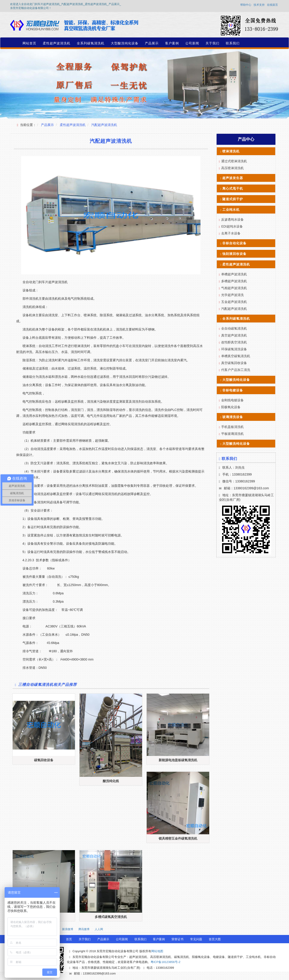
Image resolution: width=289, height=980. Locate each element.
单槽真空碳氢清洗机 (236, 356)
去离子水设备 (231, 233)
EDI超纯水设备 (232, 226)
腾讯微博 (84, 929)
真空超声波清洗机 (234, 335)
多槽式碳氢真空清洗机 (111, 917)
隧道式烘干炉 (233, 199)
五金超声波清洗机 (234, 302)
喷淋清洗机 (231, 151)
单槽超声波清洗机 (234, 274)
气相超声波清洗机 (234, 288)
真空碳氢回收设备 (234, 363)
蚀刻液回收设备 (234, 254)
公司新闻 (192, 43)
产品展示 (152, 43)
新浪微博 (68, 929)
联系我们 (233, 43)
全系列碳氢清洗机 (91, 43)
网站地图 (157, 951)
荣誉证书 (177, 939)
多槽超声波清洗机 (234, 281)
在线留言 (272, 5)
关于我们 (212, 43)
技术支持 (259, 5)
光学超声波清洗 (232, 295)
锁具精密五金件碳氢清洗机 (178, 838)
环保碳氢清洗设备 (234, 349)
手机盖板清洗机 (232, 427)
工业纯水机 (231, 210)
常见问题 (196, 939)
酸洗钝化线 (111, 781)
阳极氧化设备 (231, 407)
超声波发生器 (233, 178)
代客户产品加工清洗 (236, 370)
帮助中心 (246, 5)
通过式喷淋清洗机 (234, 161)
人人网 (99, 929)
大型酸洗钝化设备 (125, 43)
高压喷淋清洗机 (232, 168)
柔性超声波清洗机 (57, 43)
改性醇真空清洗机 (234, 342)
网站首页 (29, 43)
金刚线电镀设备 (232, 400)
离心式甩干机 (233, 188)
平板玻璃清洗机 (232, 434)
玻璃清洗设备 (233, 417)
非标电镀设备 (233, 390)
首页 (69, 939)
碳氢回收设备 (44, 760)
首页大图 (215, 939)
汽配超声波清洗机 (104, 125)
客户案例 (172, 43)
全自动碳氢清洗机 (234, 328)
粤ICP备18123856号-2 (166, 962)
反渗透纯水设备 (232, 219)
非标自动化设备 (234, 243)
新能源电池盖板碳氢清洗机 (178, 760)
